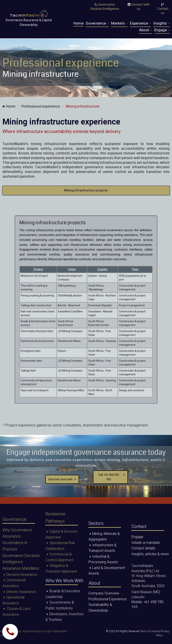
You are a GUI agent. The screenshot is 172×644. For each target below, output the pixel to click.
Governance (97, 23)
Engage (162, 30)
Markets (119, 23)
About (146, 30)
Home (78, 23)
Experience (140, 23)
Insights (161, 23)
